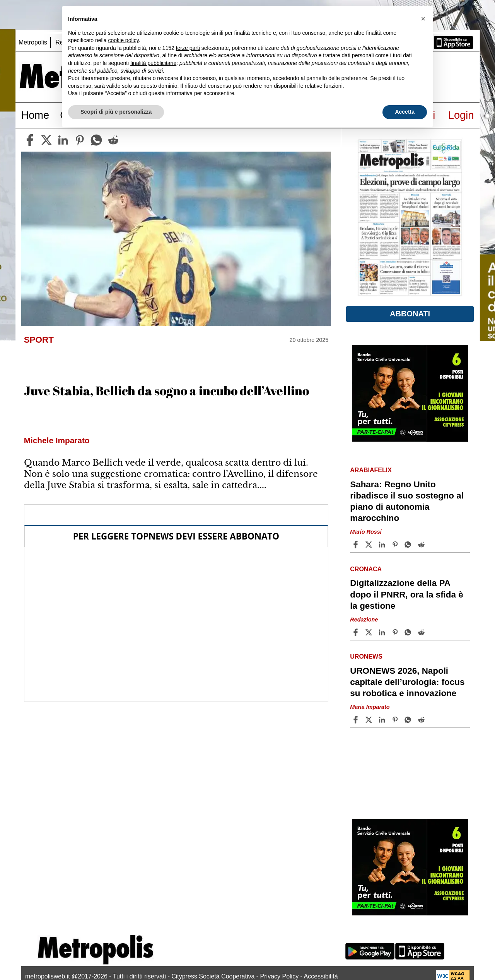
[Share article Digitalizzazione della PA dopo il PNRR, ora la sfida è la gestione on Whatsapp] (409, 632)
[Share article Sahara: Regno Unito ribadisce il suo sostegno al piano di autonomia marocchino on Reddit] (422, 545)
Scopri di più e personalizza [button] (116, 112)
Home (35, 115)
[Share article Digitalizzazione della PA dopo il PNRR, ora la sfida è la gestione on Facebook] (357, 632)
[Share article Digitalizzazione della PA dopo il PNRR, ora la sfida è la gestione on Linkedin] (383, 632)
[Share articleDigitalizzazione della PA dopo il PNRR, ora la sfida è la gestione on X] (370, 632)
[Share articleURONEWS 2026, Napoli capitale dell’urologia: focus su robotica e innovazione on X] (370, 720)
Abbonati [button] (410, 314)
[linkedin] (63, 140)
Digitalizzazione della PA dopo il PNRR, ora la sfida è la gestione (406, 594)
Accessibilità (321, 976)
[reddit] (113, 140)
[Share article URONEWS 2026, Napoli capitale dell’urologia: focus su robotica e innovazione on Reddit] (422, 720)
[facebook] (30, 140)
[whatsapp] (96, 140)
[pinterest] (80, 140)
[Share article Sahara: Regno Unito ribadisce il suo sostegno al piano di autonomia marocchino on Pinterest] (396, 545)
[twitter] (46, 140)
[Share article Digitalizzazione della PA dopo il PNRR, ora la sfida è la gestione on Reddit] (422, 632)
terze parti (188, 48)
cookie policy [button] (124, 40)
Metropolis (33, 42)
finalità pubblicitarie (153, 63)
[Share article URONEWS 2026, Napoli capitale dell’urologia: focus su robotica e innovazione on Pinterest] (396, 720)
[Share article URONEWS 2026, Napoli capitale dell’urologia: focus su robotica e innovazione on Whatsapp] (409, 720)
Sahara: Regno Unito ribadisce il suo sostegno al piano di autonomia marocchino (407, 501)
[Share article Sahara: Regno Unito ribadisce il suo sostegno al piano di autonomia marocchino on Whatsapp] (409, 545)
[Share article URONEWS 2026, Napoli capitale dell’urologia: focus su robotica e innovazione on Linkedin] (383, 720)
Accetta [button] (405, 112)
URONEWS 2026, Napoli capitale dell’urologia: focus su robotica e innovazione (407, 682)
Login (461, 115)
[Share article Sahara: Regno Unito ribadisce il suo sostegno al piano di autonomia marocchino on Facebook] (357, 545)
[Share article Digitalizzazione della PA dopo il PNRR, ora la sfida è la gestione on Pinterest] (396, 632)
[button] (423, 19)
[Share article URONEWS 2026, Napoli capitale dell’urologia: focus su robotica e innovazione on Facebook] (357, 720)
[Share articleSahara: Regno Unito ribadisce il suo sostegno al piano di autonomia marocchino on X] (370, 545)
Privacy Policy (280, 976)
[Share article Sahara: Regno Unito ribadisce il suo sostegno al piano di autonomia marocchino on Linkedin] (383, 545)
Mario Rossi (366, 532)
